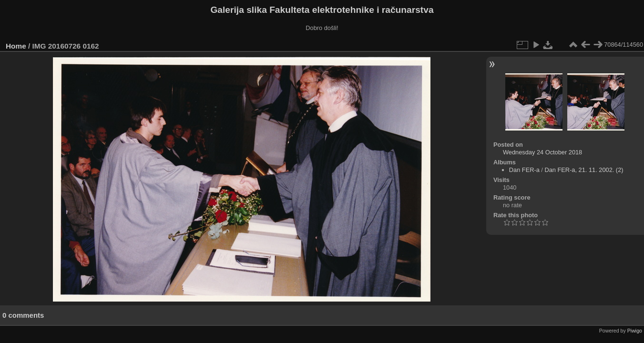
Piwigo (635, 331)
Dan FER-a (524, 170)
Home (16, 46)
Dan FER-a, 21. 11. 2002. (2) (584, 170)
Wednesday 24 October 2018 (542, 152)
